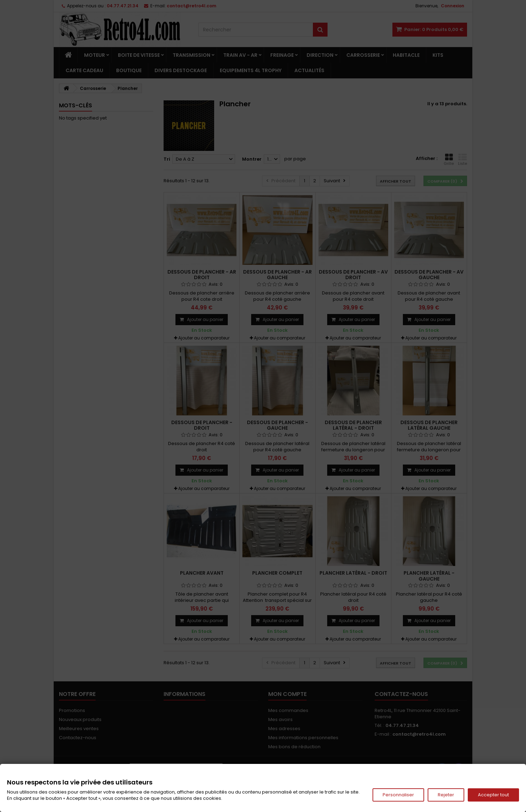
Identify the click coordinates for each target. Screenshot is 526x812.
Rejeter (446, 795)
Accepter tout (493, 795)
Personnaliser (398, 795)
